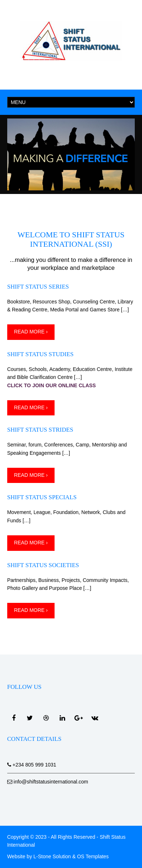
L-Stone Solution (52, 856)
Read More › (31, 332)
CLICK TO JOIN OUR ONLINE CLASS (52, 385)
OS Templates (93, 856)
